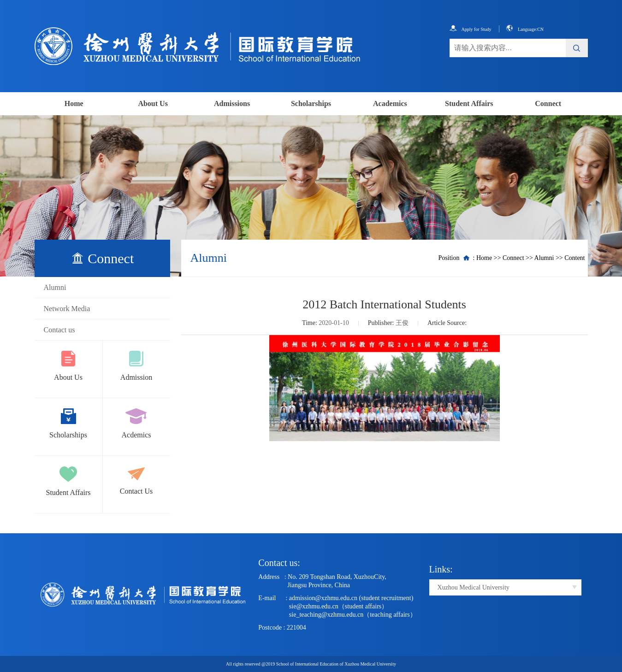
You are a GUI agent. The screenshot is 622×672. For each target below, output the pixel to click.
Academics (390, 103)
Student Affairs (469, 103)
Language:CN (525, 29)
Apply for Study (471, 29)
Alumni (55, 287)
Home (74, 103)
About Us (153, 103)
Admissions (232, 103)
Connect (548, 103)
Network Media (67, 309)
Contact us (59, 330)
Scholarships (311, 103)
